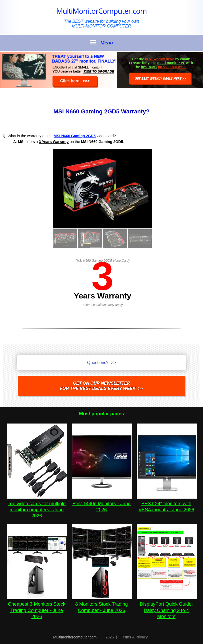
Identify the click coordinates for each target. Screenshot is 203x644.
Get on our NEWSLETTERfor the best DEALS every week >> (101, 386)
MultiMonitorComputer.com (101, 11)
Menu (101, 43)
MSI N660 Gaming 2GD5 (75, 136)
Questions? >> (102, 363)
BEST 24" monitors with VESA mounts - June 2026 (167, 503)
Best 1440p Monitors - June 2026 (102, 503)
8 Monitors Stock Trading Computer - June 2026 (102, 604)
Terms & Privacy (134, 637)
